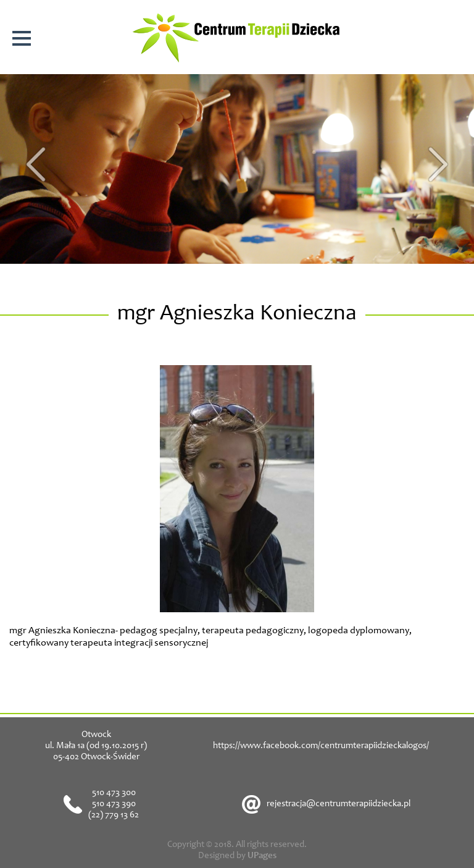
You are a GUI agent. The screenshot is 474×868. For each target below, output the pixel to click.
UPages (262, 856)
